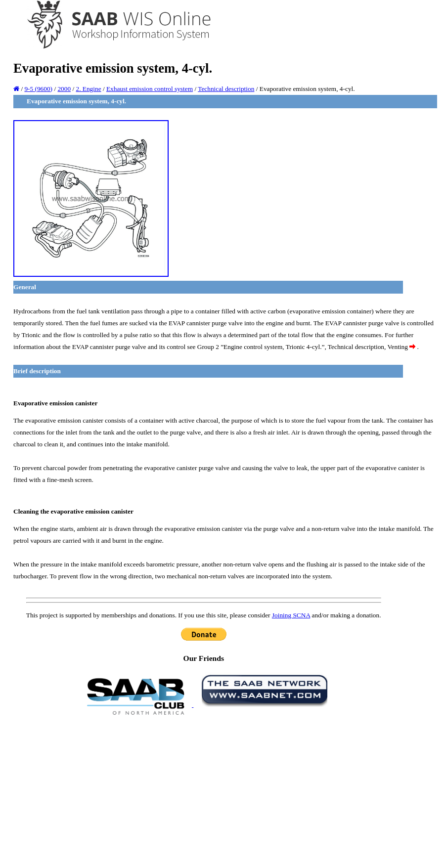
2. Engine (88, 89)
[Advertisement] (204, 791)
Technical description (226, 89)
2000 (64, 89)
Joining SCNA (291, 615)
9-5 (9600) (38, 89)
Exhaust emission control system (150, 89)
